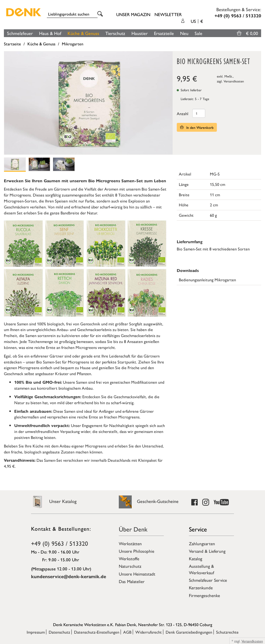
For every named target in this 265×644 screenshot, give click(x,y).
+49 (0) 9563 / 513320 (60, 543)
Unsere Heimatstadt (137, 574)
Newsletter (168, 14)
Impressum (36, 632)
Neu (184, 33)
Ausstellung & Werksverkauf (201, 569)
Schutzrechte (227, 632)
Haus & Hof (50, 33)
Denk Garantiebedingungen (189, 632)
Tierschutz (115, 33)
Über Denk (133, 529)
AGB (127, 632)
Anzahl (183, 113)
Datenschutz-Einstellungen (97, 632)
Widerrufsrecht (149, 632)
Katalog (196, 558)
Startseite (12, 44)
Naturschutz (130, 566)
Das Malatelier (132, 581)
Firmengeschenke (204, 595)
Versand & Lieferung (207, 551)
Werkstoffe (129, 558)
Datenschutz (59, 632)
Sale (198, 33)
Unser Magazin (133, 14)
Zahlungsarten (202, 543)
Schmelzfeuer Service (208, 580)
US (197, 21)
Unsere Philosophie (137, 551)
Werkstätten (130, 543)
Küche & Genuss (83, 33)
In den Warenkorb (197, 127)
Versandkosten (234, 81)
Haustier (140, 33)
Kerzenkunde (201, 587)
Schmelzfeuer (20, 33)
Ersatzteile (164, 33)
